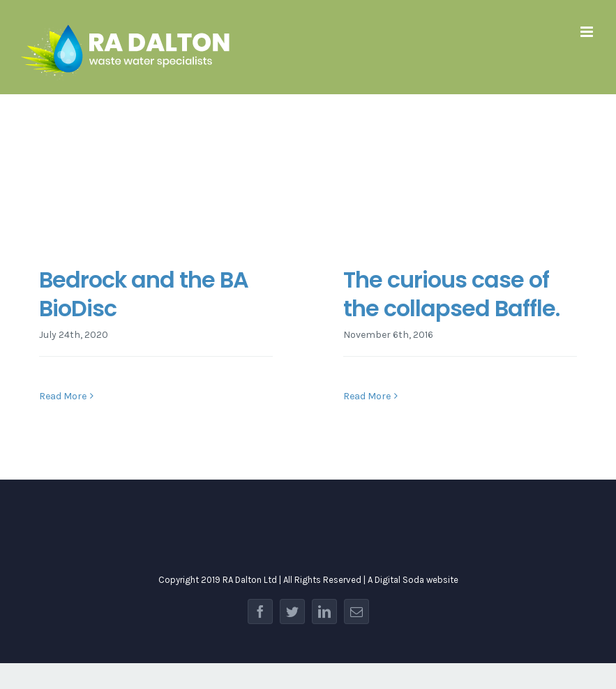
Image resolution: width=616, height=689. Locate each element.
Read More (63, 396)
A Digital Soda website (413, 580)
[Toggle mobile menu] (588, 32)
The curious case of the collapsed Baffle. (451, 294)
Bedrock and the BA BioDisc (144, 294)
